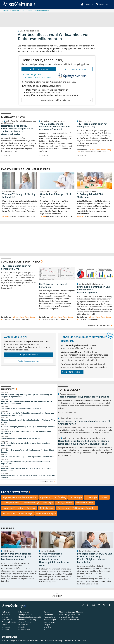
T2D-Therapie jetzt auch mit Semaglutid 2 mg (92, 125)
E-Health (104, 498)
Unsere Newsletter (15, 492)
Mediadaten (49, 615)
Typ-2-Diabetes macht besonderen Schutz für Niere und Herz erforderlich (55, 127)
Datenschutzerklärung (27, 620)
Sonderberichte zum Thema (21, 262)
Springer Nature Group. (53, 641)
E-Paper (47, 625)
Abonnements (49, 622)
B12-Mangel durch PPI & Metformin (90, 196)
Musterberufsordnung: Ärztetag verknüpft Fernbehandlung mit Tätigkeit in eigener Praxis (27, 396)
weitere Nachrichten (48, 482)
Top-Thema (45, 498)
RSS (45, 630)
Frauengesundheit (11, 503)
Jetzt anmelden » (39, 69)
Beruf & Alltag (60, 498)
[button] (109, 5)
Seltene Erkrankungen (46, 514)
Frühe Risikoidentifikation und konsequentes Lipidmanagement (94, 290)
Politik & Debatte (9, 622)
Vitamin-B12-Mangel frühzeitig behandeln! (19, 196)
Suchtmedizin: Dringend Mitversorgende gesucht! (21, 409)
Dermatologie (76, 498)
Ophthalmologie (47, 508)
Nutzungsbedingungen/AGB (30, 617)
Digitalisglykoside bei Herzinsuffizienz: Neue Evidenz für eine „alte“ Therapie (28, 477)
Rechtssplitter (9, 514)
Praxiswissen (7, 620)
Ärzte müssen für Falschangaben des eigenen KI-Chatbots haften (27, 457)
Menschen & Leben (85, 503)
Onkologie (31, 508)
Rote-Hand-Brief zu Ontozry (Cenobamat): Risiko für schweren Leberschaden (26, 470)
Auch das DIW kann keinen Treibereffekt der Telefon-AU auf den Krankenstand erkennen (27, 403)
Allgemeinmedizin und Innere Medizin (20, 498)
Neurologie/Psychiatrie (13, 508)
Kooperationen (8, 627)
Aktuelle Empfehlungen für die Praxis (56, 196)
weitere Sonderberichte (101, 326)
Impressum (23, 625)
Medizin (5, 617)
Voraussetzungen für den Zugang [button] (66, 100)
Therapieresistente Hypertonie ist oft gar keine (20, 439)
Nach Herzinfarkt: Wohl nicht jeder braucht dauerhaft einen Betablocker (26, 444)
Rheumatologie (26, 514)
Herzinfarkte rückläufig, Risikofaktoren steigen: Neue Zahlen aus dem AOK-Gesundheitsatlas (17, 130)
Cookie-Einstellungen (27, 622)
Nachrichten (8, 389)
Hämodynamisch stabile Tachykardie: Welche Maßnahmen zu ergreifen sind (26, 463)
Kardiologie (48, 503)
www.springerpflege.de (69, 617)
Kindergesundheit (65, 503)
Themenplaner (50, 617)
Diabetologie (91, 498)
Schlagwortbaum (25, 615)
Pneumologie (63, 508)
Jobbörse (6, 630)
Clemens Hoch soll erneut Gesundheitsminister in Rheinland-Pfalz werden (28, 421)
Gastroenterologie (31, 503)
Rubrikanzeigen (50, 620)
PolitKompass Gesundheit (85, 508)
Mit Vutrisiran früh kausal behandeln (53, 286)
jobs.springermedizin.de (69, 620)
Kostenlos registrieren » (75, 69)
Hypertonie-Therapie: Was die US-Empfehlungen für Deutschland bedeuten (28, 451)
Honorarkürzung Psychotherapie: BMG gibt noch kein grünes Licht (28, 427)
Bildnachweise (24, 630)
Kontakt (22, 627)
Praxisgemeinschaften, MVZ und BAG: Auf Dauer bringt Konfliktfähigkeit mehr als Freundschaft (95, 558)
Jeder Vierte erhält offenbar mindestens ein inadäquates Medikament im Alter (17, 557)
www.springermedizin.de (69, 615)
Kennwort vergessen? (31, 75)
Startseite (6, 615)
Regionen (6, 625)
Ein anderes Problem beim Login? (36, 77)
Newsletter (48, 627)
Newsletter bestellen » (72, 372)
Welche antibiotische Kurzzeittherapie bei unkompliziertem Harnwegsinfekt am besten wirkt (54, 560)
